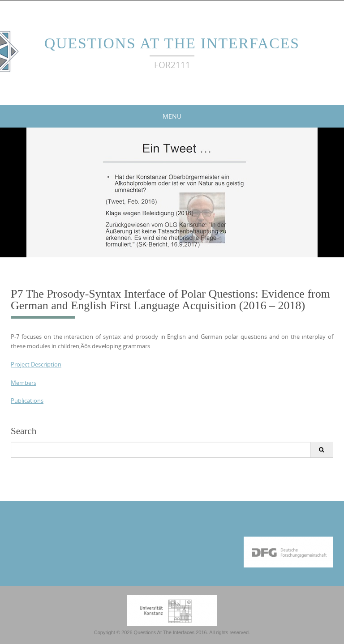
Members (24, 383)
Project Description (36, 364)
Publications (27, 401)
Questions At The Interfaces (172, 43)
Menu (172, 116)
